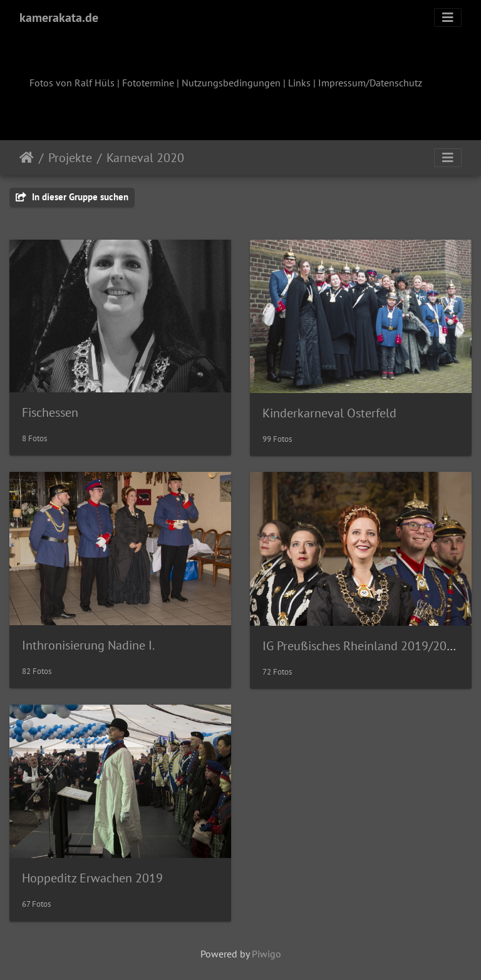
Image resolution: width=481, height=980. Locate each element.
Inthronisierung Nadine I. (88, 645)
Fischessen (50, 412)
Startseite (27, 158)
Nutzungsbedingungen (231, 83)
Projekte (70, 158)
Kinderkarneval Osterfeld (329, 413)
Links (299, 83)
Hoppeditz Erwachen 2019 (92, 878)
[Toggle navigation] (448, 18)
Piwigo (266, 954)
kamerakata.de (59, 18)
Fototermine (148, 83)
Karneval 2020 (145, 158)
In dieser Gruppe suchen (72, 197)
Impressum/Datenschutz (370, 83)
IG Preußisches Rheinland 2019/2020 (361, 646)
